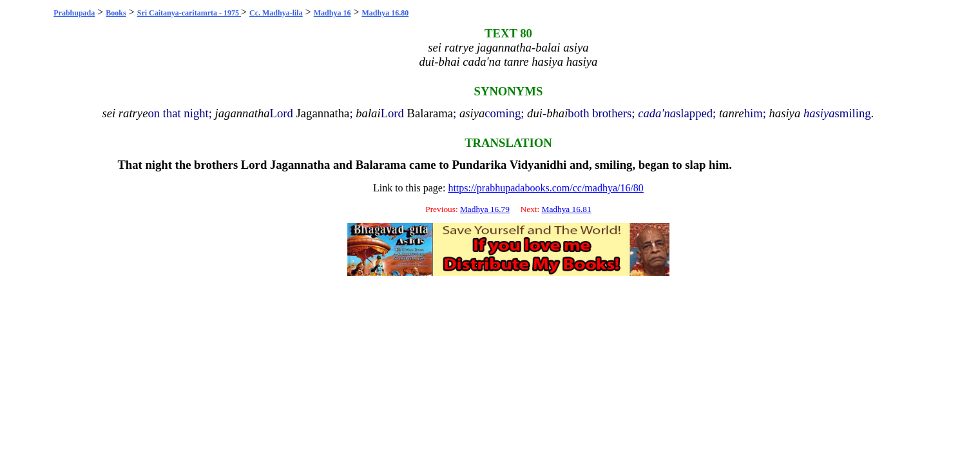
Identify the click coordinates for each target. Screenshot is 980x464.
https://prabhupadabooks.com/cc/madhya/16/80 (546, 188)
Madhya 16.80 (385, 13)
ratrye (133, 113)
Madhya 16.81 (567, 209)
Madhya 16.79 (485, 209)
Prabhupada (74, 13)
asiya (472, 113)
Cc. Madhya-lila (276, 13)
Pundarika (479, 165)
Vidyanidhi (538, 165)
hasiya (785, 113)
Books (116, 13)
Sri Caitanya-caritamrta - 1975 (189, 13)
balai (368, 113)
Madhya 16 (332, 13)
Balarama (430, 113)
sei (109, 113)
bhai (557, 113)
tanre (732, 113)
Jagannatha (323, 113)
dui (535, 113)
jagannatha (243, 113)
